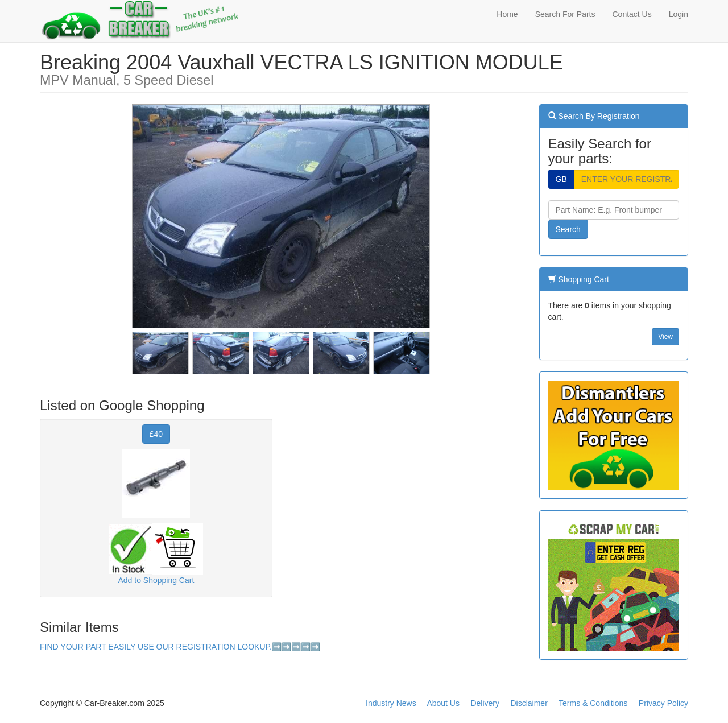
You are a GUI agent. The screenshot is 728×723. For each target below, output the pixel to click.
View (665, 337)
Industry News (391, 703)
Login (679, 14)
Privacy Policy (663, 703)
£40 (156, 434)
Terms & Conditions (593, 703)
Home (507, 14)
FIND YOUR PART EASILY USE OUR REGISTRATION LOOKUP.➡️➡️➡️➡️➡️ (180, 647)
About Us (443, 703)
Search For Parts (565, 14)
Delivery (485, 703)
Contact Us (632, 14)
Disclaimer (529, 703)
